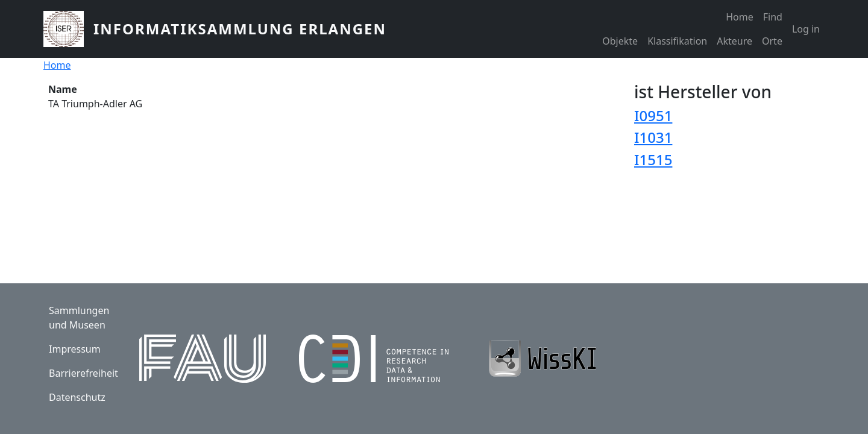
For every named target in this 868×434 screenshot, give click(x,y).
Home (740, 17)
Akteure (734, 41)
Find (773, 17)
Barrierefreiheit (83, 373)
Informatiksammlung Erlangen (240, 29)
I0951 (653, 115)
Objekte (620, 41)
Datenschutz (77, 397)
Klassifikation (677, 41)
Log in (806, 29)
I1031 (653, 137)
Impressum (75, 349)
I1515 (653, 159)
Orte (772, 41)
